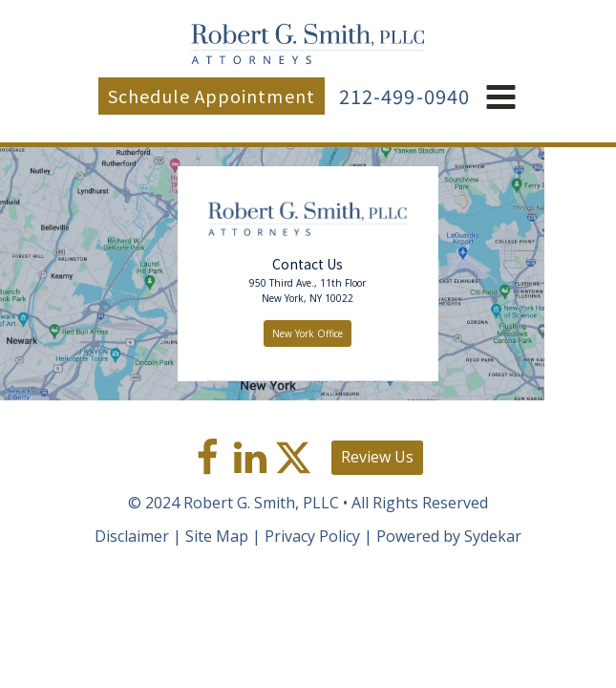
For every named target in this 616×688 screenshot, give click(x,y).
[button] (501, 98)
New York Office (308, 333)
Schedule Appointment (212, 96)
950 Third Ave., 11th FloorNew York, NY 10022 (308, 290)
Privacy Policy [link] (312, 536)
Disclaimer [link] (132, 536)
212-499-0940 (404, 96)
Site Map (217, 536)
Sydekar (493, 536)
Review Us (377, 457)
